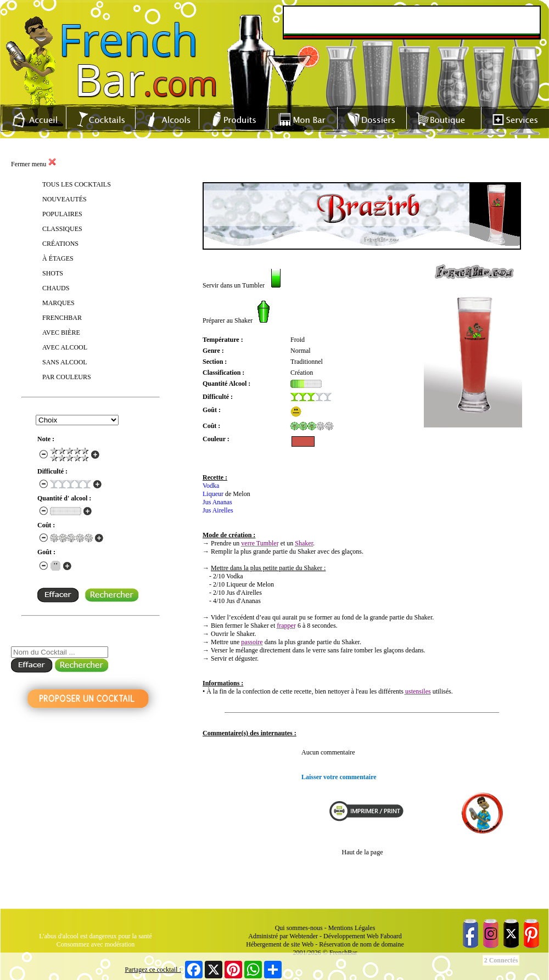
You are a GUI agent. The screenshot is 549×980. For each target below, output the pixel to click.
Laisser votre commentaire (339, 777)
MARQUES (58, 303)
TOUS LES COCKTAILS (77, 184)
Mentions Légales (352, 928)
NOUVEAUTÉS (65, 199)
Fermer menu (34, 164)
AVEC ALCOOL (65, 347)
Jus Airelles (218, 510)
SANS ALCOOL (65, 362)
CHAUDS (56, 288)
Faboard (391, 936)
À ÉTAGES (58, 258)
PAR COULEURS (67, 377)
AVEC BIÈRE (61, 333)
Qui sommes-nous (299, 928)
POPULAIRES (62, 214)
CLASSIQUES (62, 229)
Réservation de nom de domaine (362, 944)
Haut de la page (363, 852)
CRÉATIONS (60, 244)
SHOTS (53, 273)
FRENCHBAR (62, 318)
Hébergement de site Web (280, 944)
